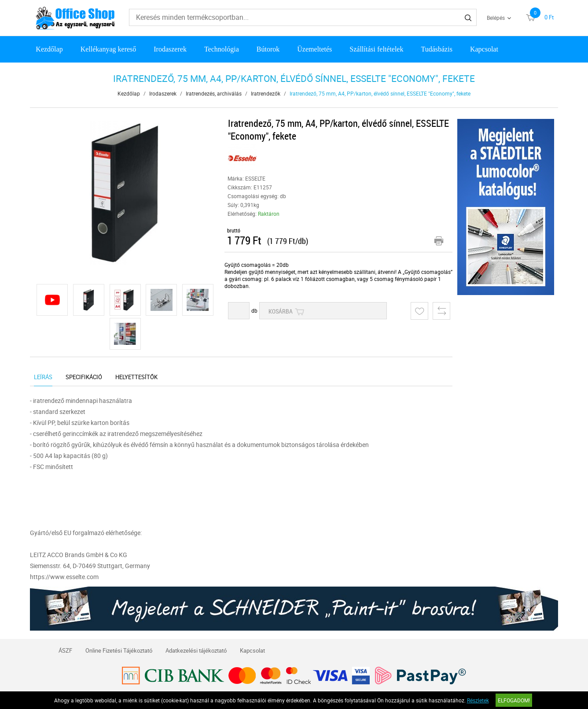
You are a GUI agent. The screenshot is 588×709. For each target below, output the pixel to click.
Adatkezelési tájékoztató (196, 650)
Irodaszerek (170, 49)
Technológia (222, 49)
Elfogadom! (514, 700)
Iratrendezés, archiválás (214, 93)
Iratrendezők (266, 93)
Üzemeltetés (314, 49)
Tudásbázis (436, 49)
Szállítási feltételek (376, 49)
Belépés (496, 18)
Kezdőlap (49, 49)
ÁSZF (65, 650)
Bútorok (268, 49)
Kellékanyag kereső (108, 49)
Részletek (478, 700)
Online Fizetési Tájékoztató (119, 650)
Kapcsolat (484, 49)
